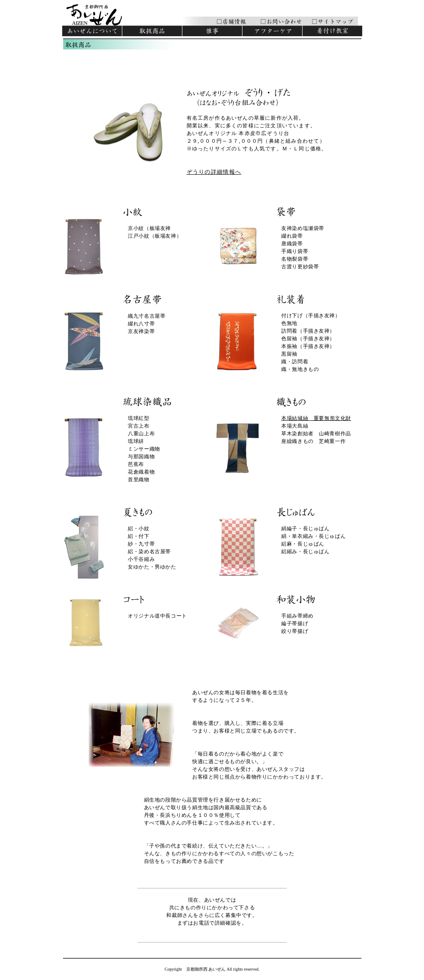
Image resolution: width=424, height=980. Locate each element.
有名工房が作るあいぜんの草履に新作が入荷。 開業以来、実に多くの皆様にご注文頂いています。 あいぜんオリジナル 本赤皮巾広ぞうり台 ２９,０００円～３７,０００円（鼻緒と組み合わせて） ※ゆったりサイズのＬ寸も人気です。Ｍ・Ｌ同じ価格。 (257, 133)
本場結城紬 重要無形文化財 (316, 418)
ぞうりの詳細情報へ (214, 172)
